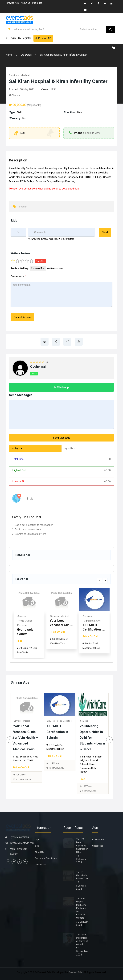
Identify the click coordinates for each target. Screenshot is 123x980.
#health (23, 207)
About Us (25, 3)
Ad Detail (26, 55)
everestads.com (28, 189)
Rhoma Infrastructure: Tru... (27, 629)
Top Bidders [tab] (69, 448)
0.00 (107, 470)
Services (14, 75)
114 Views (55, 763)
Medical (25, 75)
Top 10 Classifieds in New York (82, 875)
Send (105, 232)
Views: (45, 89)
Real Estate (23, 616)
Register (25, 38)
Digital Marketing (66, 721)
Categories (98, 846)
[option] (29, 623)
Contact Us (40, 865)
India (30, 498)
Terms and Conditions (46, 858)
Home (9, 55)
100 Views (89, 786)
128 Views (22, 775)
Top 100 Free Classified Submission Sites (82, 846)
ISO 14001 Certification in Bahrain (59, 732)
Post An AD (43, 38)
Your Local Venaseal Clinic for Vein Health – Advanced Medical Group (27, 738)
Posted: (14, 89)
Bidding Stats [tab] (18, 448)
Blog (37, 846)
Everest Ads (75, 972)
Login (11, 38)
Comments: (18, 276)
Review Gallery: (20, 268)
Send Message (62, 438)
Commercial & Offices (29, 621)
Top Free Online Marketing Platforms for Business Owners (81, 908)
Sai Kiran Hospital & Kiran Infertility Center (63, 55)
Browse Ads (13, 3)
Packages (37, 3)
